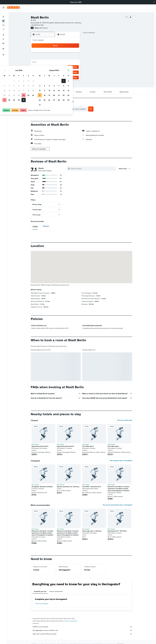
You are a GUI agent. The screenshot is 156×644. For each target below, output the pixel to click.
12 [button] (75, 58)
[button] (154, 2)
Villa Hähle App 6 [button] (113, 446)
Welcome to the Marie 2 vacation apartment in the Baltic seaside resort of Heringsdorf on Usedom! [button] (118, 489)
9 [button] (60, 58)
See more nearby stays (125, 420)
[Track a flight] (3, 36)
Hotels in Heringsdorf (42, 604)
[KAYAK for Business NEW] (3, 40)
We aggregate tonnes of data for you (82, 630)
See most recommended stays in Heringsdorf (118, 505)
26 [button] (75, 67)
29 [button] (56, 72)
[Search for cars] (3, 22)
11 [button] (70, 58)
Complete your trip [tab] (40, 591)
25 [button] (70, 67)
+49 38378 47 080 (37, 25)
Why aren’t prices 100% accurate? (82, 634)
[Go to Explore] (3, 32)
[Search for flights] (3, 14)
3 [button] (65, 53)
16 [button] (60, 62)
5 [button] (75, 53)
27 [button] (46, 72)
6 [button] (46, 58)
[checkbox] (41, 228)
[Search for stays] (3, 18)
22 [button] (56, 67)
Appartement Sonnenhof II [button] (66, 446)
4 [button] (70, 53)
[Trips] (3, 46)
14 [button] (51, 62)
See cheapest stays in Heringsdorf (121, 461)
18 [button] (70, 62)
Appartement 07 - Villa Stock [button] (117, 531)
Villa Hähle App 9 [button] (88, 446)
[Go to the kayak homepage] (13, 7)
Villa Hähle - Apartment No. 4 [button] (92, 487)
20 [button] (46, 67)
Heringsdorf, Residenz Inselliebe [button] (42, 487)
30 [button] (60, 72)
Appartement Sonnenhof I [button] (40, 446)
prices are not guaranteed (70, 621)
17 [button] (65, 62)
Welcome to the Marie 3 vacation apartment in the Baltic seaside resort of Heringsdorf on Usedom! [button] (68, 533)
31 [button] (65, 72)
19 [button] (75, 62)
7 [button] (51, 58)
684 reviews (43, 28)
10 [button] (65, 58)
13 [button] (46, 62)
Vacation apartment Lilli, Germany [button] (68, 487)
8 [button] (56, 58)
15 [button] (56, 62)
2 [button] (60, 53)
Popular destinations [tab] (56, 591)
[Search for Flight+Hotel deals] (3, 26)
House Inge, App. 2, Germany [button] (92, 531)
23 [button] (60, 67)
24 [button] (65, 67)
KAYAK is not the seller (82, 627)
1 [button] (56, 53)
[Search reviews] (93, 169)
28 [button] (51, 72)
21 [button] (51, 67)
